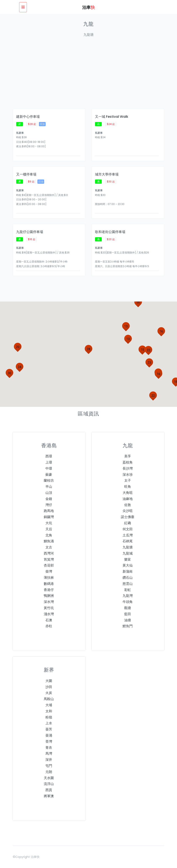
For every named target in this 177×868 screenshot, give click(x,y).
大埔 (49, 705)
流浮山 (49, 784)
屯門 (49, 766)
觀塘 (128, 608)
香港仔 (49, 590)
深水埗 (128, 475)
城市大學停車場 (107, 174)
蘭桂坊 (49, 480)
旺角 (128, 487)
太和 (49, 711)
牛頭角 (128, 602)
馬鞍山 (49, 699)
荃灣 (49, 741)
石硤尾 (128, 541)
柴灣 (49, 571)
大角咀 (128, 493)
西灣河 (49, 553)
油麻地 (128, 499)
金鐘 (49, 499)
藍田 (128, 614)
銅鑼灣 (49, 517)
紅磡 (128, 523)
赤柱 (49, 626)
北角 (49, 535)
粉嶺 (49, 717)
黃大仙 (128, 565)
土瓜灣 (128, 535)
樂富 (128, 559)
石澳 (49, 620)
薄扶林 (49, 578)
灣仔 (49, 505)
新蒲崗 (128, 571)
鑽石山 (128, 578)
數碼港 (49, 584)
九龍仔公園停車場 (30, 232)
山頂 (49, 493)
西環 (49, 456)
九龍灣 (128, 596)
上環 (49, 462)
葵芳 (49, 729)
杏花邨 (49, 565)
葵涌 (49, 735)
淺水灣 (49, 614)
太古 (49, 547)
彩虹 (128, 590)
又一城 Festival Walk (112, 117)
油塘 (128, 620)
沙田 (49, 687)
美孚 (128, 456)
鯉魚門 (128, 626)
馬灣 (49, 753)
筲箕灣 (49, 559)
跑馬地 (49, 511)
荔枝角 (128, 462)
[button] (142, 350)
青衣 (49, 748)
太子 (128, 480)
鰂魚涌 (49, 541)
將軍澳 (49, 796)
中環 (49, 468)
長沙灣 (128, 468)
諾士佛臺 (128, 517)
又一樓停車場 (26, 174)
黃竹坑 (49, 608)
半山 (49, 487)
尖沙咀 (128, 511)
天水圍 (49, 778)
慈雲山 (128, 584)
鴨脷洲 (49, 596)
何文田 (128, 529)
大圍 (49, 681)
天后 (49, 529)
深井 (49, 760)
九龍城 (128, 553)
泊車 (88, 7)
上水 (49, 723)
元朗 (49, 772)
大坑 (49, 523)
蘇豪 (49, 475)
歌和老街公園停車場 (110, 232)
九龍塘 (128, 547)
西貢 (49, 790)
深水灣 (49, 602)
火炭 (49, 693)
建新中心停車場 (28, 117)
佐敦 (128, 505)
